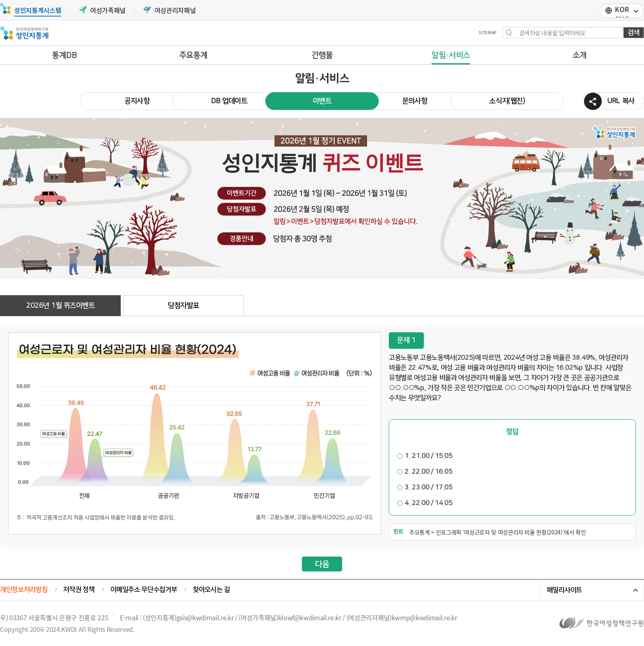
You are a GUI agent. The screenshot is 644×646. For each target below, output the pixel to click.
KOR (622, 10)
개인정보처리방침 (24, 590)
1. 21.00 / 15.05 (425, 456)
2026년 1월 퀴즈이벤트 (60, 306)
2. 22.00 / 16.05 (425, 472)
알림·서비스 (451, 55)
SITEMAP (487, 33)
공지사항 (137, 101)
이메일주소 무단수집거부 (143, 590)
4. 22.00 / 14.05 (425, 503)
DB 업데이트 (229, 101)
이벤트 (322, 101)
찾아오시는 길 (211, 590)
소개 (579, 55)
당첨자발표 (184, 306)
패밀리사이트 (564, 590)
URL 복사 (621, 101)
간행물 (322, 55)
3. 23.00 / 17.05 (425, 487)
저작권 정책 (79, 590)
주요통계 (193, 55)
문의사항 (415, 101)
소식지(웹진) (507, 101)
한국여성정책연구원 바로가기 (602, 623)
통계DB (64, 55)
